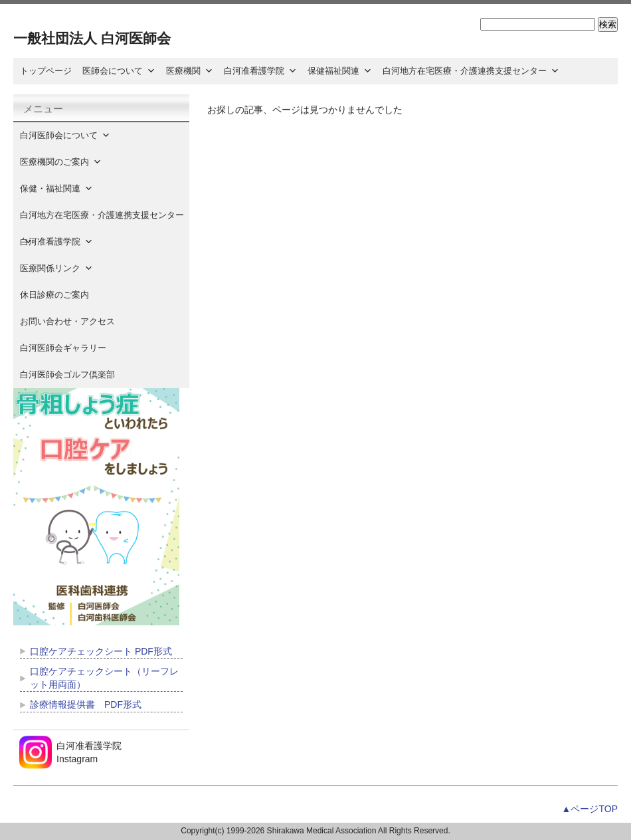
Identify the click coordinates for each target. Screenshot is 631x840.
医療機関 (190, 71)
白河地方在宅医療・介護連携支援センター (471, 71)
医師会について (119, 71)
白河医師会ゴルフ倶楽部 (67, 374)
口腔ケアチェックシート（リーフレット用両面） (104, 678)
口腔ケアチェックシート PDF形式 (101, 651)
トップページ (46, 71)
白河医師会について (65, 135)
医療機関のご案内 (61, 162)
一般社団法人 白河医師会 (92, 38)
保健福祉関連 (340, 71)
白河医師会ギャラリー (63, 348)
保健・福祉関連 (56, 188)
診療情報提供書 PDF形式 (86, 704)
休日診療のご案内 (63, 295)
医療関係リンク (56, 268)
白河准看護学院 (260, 71)
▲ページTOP (590, 809)
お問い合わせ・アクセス (67, 321)
